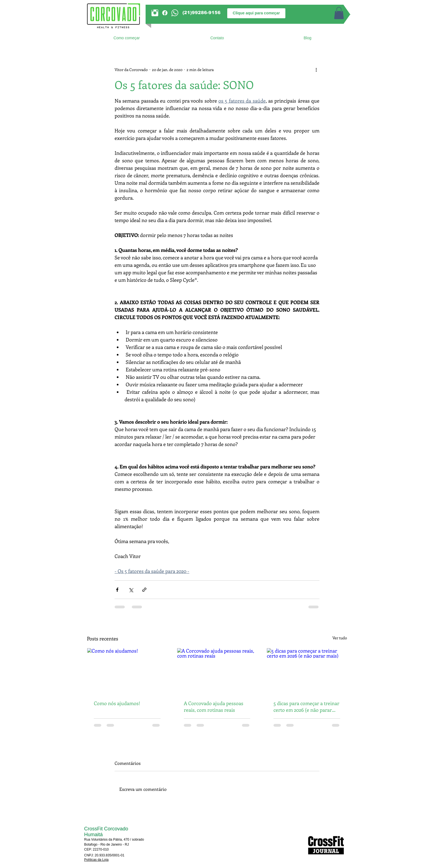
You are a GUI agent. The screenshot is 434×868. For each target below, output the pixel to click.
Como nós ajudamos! (117, 703)
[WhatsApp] (175, 13)
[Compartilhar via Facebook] (117, 590)
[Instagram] (155, 13)
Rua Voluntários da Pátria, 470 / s (109, 840)
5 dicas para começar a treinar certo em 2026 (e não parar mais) (306, 707)
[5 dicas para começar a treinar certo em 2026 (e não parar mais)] (307, 671)
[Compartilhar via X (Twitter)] (131, 590)
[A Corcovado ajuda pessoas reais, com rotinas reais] (217, 671)
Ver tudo (340, 638)
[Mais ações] (316, 69)
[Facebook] (165, 13)
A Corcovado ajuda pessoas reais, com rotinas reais (214, 707)
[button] (339, 13)
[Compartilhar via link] (144, 590)
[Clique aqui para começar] (256, 13)
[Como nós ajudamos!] (127, 671)
